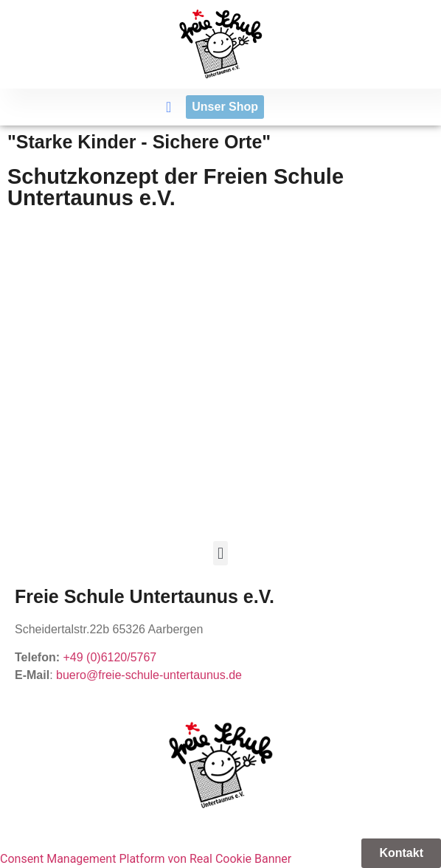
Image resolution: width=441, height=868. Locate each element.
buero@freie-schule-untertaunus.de (149, 675)
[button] (169, 107)
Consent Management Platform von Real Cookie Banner (146, 859)
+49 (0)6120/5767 (110, 657)
